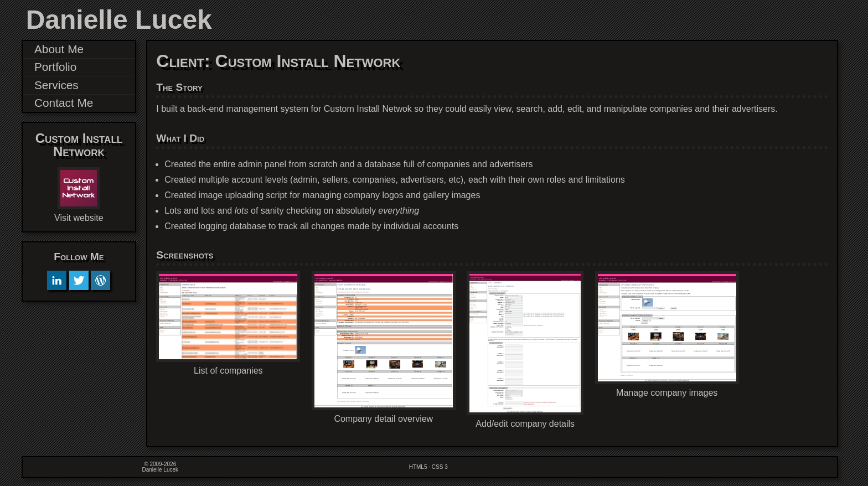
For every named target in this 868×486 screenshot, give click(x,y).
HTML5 (418, 467)
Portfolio (55, 67)
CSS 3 (440, 467)
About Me (59, 49)
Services (56, 85)
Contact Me (64, 103)
